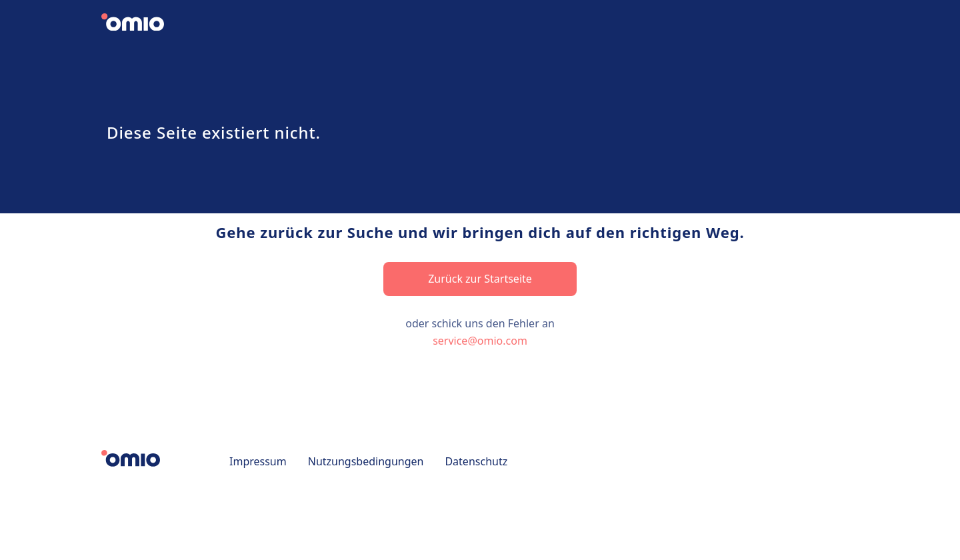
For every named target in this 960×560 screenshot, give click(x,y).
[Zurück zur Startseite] (144, 24)
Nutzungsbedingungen (366, 461)
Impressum (258, 461)
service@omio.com (480, 341)
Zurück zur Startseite (480, 279)
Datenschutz (476, 461)
